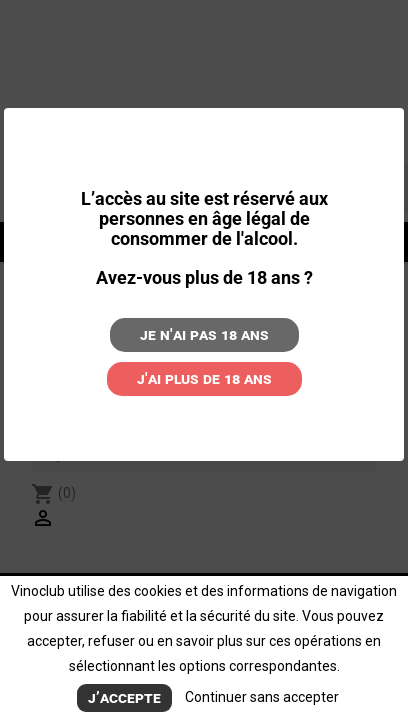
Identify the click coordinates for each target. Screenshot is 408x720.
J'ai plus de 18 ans (204, 378)
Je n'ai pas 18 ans (204, 334)
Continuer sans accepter (262, 697)
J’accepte (124, 697)
